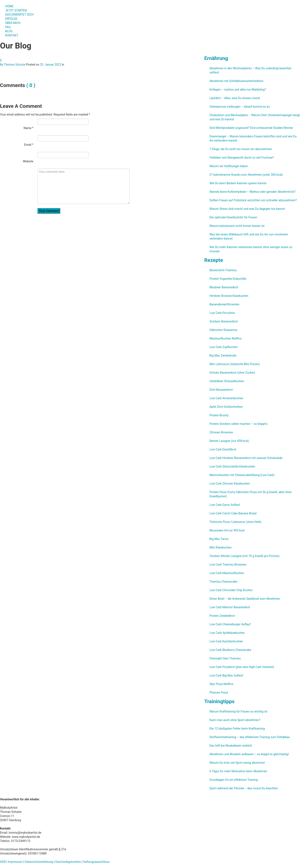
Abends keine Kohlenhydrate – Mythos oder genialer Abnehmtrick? (252, 192)
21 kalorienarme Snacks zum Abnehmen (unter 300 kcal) (246, 175)
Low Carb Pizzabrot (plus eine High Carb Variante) (242, 667)
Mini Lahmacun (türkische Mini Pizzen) (234, 364)
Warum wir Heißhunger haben (229, 166)
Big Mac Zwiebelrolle (223, 356)
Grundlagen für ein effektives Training (234, 780)
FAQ (8, 27)
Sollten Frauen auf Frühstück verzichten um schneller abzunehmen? (253, 200)
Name (28, 128)
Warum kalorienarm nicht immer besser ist (237, 226)
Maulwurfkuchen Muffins (225, 338)
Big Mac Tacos (219, 539)
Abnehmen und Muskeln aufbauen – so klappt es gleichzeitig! (249, 754)
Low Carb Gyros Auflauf (225, 505)
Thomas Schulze (15, 65)
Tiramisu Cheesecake (223, 582)
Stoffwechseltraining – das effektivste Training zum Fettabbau (250, 737)
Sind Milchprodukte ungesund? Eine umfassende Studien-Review (251, 128)
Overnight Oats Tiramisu (225, 658)
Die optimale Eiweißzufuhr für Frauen (233, 217)
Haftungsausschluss (96, 862)
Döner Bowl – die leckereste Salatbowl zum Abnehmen (245, 599)
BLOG (9, 31)
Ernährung (216, 58)
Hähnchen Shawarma (223, 330)
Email (29, 145)
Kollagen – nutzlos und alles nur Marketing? (238, 90)
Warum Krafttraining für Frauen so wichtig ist (238, 711)
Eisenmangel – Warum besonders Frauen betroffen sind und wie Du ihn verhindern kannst (253, 138)
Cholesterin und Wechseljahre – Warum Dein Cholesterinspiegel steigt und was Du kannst (255, 117)
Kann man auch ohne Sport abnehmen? (235, 720)
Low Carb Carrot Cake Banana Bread (233, 513)
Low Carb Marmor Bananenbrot (230, 607)
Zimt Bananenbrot (221, 390)
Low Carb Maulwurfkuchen (227, 573)
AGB (3, 862)
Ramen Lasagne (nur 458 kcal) (229, 441)
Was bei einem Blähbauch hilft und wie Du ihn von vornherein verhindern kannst (249, 236)
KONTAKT (12, 35)
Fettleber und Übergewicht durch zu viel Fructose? (242, 158)
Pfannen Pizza (219, 693)
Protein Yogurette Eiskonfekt (228, 279)
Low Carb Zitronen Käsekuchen (230, 484)
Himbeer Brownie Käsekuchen (229, 296)
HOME (9, 6)
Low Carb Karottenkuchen (226, 641)
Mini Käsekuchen (220, 547)
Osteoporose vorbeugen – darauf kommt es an (240, 107)
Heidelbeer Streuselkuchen (227, 381)
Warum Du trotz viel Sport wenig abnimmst (237, 763)
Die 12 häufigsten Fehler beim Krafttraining (237, 729)
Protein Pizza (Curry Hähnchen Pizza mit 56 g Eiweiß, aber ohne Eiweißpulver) (250, 494)
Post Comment (49, 211)
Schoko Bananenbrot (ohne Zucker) (232, 373)
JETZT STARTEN (16, 10)
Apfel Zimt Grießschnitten (226, 407)
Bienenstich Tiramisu (223, 270)
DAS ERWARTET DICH (21, 15)
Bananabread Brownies (224, 304)
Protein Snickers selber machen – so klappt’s (238, 424)
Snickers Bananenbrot (224, 321)
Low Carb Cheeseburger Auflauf (230, 624)
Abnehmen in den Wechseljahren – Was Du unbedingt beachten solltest (250, 70)
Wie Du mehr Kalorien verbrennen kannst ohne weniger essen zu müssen (251, 249)
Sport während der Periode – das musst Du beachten (244, 788)
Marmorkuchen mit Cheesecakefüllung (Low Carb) (242, 475)
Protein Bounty (219, 415)
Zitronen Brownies (221, 432)
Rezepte (214, 260)
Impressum (15, 862)
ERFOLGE (11, 19)
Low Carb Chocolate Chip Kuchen (231, 590)
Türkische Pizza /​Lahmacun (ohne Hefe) (235, 522)
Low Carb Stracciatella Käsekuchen (232, 466)
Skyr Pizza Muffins (221, 684)
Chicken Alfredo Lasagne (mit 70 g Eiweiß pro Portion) (244, 556)
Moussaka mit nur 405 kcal (227, 530)
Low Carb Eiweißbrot (223, 449)
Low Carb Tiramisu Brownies (228, 565)
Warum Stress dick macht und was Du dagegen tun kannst (247, 209)
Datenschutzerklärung (39, 862)
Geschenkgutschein (68, 862)
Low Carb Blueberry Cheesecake (230, 650)
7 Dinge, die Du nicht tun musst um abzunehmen (241, 149)
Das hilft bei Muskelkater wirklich (231, 746)
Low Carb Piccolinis (222, 313)
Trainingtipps (219, 701)
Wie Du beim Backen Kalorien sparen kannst (238, 183)
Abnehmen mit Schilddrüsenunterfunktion (236, 81)
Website (28, 161)
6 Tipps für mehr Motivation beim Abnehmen (238, 771)
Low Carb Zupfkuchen (224, 347)
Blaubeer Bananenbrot (224, 287)
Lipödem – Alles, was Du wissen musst (235, 98)
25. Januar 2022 (51, 65)
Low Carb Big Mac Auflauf (226, 675)
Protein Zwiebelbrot (222, 616)
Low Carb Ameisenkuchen (226, 398)
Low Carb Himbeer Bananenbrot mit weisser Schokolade (246, 458)
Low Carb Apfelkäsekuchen (227, 633)
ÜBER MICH (13, 23)
